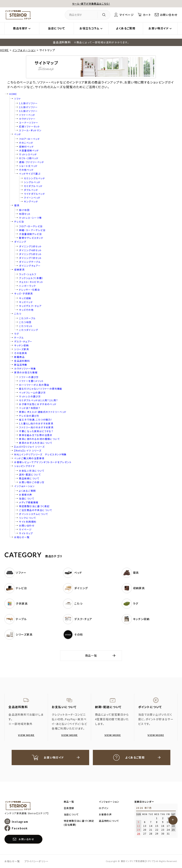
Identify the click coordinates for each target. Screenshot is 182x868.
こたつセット (26, 326)
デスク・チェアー (23, 341)
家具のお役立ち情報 (26, 372)
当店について (56, 28)
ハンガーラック (27, 286)
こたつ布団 (25, 322)
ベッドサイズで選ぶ (30, 174)
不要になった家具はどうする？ (36, 431)
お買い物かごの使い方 (32, 482)
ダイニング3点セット (30, 246)
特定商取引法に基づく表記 (34, 506)
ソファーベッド (27, 115)
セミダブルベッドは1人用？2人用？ (38, 400)
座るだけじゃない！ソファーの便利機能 (41, 389)
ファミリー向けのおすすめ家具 (36, 427)
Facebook (20, 828)
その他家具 (21, 353)
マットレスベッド (28, 154)
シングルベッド (32, 182)
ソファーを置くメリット (31, 381)
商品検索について (29, 478)
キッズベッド (26, 302)
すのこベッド (26, 143)
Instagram (20, 822)
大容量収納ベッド (29, 150)
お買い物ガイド (159, 28)
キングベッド (31, 201)
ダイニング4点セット (30, 250)
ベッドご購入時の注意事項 (29, 458)
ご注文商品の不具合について (35, 510)
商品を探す (20, 28)
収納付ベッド (26, 146)
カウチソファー (27, 119)
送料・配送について (30, 474)
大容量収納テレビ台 (30, 234)
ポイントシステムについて (33, 514)
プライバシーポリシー (36, 861)
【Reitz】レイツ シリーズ (28, 450)
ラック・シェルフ (28, 274)
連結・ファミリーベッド (31, 162)
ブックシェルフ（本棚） (31, 278)
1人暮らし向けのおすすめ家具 (36, 423)
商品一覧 (91, 655)
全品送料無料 (22, 361)
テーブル (19, 338)
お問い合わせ (169, 15)
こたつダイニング (28, 330)
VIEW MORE (26, 735)
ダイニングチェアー (30, 266)
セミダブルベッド (33, 186)
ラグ (16, 334)
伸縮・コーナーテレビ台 (32, 230)
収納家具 (19, 269)
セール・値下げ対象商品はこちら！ (91, 3)
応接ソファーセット (29, 126)
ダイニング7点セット (30, 258)
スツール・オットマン (30, 130)
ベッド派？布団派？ (30, 408)
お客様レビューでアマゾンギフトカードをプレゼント (43, 462)
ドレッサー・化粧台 (29, 290)
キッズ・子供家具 (23, 293)
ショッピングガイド (25, 466)
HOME (4, 50)
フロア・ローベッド (29, 139)
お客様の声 (25, 495)
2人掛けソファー (28, 107)
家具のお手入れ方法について (36, 443)
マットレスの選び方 (30, 396)
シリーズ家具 (21, 349)
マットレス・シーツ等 (30, 218)
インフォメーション (24, 50)
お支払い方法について (32, 471)
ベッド (18, 134)
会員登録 (69, 808)
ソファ (17, 99)
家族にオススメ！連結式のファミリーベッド (43, 412)
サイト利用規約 (28, 522)
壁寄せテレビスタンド (31, 238)
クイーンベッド (32, 198)
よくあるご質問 (126, 28)
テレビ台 (19, 221)
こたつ (18, 314)
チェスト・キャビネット (31, 282)
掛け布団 (24, 210)
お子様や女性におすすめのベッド (38, 404)
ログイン (104, 808)
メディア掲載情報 (29, 502)
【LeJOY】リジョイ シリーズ (29, 447)
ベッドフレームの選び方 (32, 392)
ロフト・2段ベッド (29, 158)
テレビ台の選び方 (29, 416)
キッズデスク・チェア (30, 306)
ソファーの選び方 (29, 377)
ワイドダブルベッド (34, 194)
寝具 (17, 205)
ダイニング (20, 242)
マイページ (127, 15)
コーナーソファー (29, 122)
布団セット (25, 214)
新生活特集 (21, 365)
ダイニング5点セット (30, 254)
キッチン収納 (21, 345)
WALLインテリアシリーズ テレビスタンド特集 (40, 454)
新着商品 (19, 357)
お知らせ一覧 (22, 537)
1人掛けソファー (28, 103)
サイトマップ (26, 533)
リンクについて (27, 518)
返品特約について (109, 821)
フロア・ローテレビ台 (31, 226)
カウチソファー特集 (25, 368)
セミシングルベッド (34, 178)
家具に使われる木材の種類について (39, 439)
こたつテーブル (27, 318)
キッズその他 (26, 310)
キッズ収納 (25, 298)
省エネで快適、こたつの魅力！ (36, 419)
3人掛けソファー (28, 111)
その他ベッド (26, 170)
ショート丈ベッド (28, 166)
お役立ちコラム (89, 28)
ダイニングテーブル (30, 262)
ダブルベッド (31, 190)
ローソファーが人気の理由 (34, 385)
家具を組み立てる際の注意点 (36, 435)
